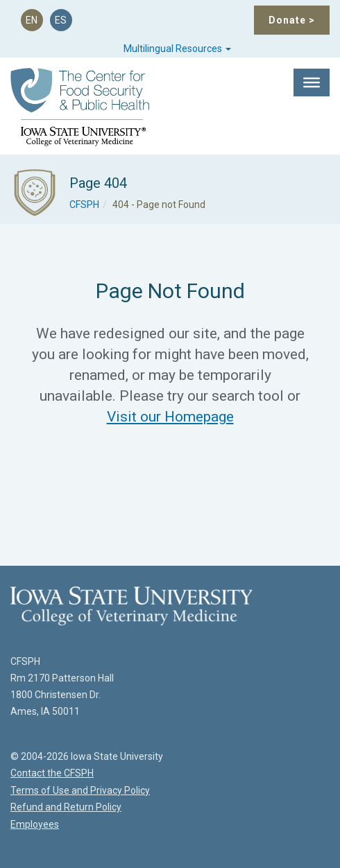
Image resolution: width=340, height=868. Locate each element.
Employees (35, 824)
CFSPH (84, 205)
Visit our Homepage (170, 417)
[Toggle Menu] (312, 83)
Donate (292, 20)
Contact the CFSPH (52, 773)
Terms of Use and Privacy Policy (80, 790)
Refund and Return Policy (66, 807)
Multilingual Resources (177, 49)
